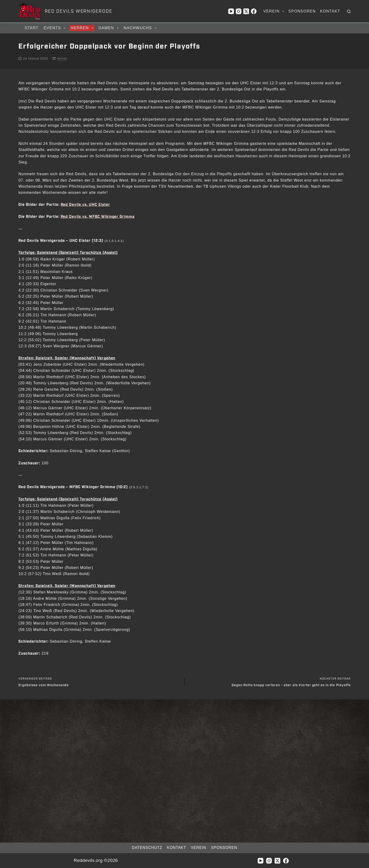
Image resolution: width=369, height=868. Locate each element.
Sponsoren (302, 11)
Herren (83, 28)
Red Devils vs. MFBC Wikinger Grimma (98, 217)
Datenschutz (143, 848)
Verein (275, 11)
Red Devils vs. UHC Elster (85, 205)
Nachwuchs (141, 28)
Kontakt (330, 11)
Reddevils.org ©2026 (96, 860)
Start (31, 28)
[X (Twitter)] (246, 11)
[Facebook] (254, 11)
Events (55, 28)
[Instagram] (239, 11)
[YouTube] (231, 11)
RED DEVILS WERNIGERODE (78, 11)
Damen (109, 28)
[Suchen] (349, 11)
